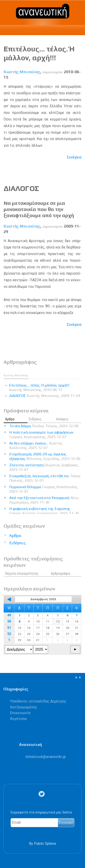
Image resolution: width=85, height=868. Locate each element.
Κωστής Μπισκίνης (22, 72)
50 (9, 621)
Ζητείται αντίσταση (44, 467)
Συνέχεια (74, 157)
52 (9, 634)
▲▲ (78, 677)
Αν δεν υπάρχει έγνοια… (36, 445)
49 (9, 615)
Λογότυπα (18, 719)
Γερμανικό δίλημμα (44, 489)
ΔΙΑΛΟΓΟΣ (21, 188)
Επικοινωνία (20, 713)
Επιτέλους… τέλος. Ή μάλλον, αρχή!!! (39, 53)
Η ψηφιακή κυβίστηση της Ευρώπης (44, 511)
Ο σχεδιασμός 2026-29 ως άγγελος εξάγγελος (45, 456)
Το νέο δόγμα (44, 426)
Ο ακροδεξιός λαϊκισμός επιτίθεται (45, 478)
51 (9, 628)
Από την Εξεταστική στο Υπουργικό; (44, 500)
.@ (46, 757)
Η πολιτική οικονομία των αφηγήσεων (41, 435)
